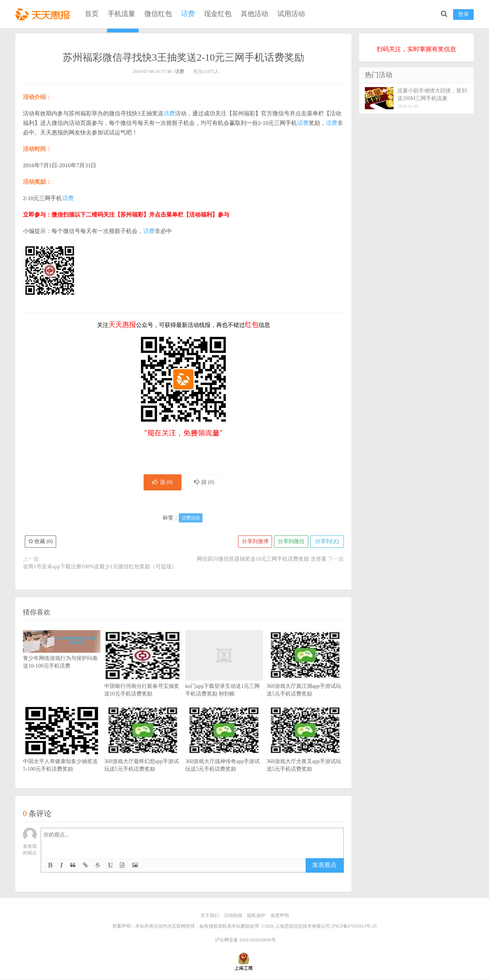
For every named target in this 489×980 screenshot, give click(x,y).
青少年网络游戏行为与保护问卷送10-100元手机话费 (62, 655)
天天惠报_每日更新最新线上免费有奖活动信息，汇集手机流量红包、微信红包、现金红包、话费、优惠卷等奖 (44, 14)
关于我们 (210, 916)
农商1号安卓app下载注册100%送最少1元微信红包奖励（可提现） (100, 567)
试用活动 (291, 14)
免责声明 (280, 916)
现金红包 (218, 14)
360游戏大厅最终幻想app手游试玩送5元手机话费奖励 (143, 751)
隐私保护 (256, 916)
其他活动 (254, 14)
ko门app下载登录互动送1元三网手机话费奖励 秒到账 (224, 676)
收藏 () (40, 542)
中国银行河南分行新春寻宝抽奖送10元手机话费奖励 (143, 676)
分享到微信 (290, 542)
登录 (463, 14)
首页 (92, 14)
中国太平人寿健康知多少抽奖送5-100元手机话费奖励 (62, 751)
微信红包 (158, 14)
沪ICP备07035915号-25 (354, 927)
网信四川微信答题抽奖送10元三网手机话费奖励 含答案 (262, 560)
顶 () (162, 483)
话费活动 (191, 519)
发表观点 (324, 866)
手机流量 (121, 14)
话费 (188, 14)
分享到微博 (254, 542)
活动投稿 (233, 916)
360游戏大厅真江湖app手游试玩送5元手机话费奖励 (305, 676)
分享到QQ (327, 542)
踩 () (205, 483)
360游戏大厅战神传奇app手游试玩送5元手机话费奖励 (224, 751)
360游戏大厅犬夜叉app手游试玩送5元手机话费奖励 (305, 751)
